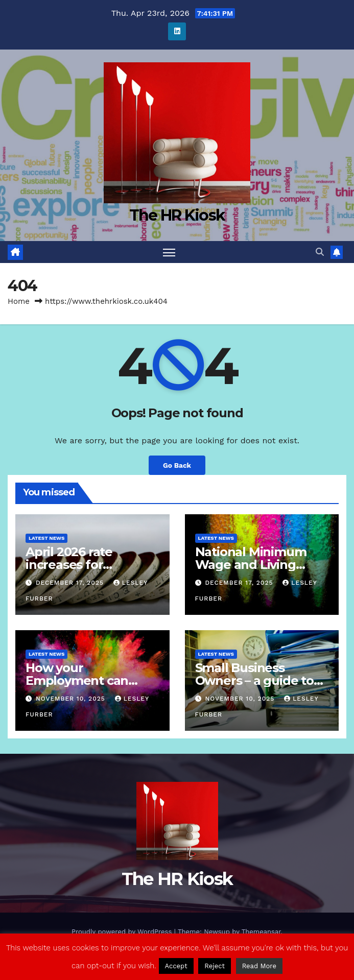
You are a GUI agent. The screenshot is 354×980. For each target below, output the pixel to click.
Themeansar (261, 932)
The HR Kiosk (177, 215)
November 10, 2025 (72, 699)
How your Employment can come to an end (77, 680)
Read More (259, 966)
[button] (320, 252)
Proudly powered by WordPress (123, 932)
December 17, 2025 (71, 583)
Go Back (177, 465)
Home (19, 301)
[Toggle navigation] (169, 252)
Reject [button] (215, 966)
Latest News (46, 538)
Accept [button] (176, 966)
